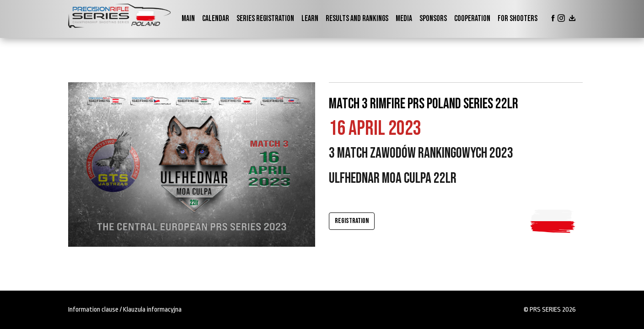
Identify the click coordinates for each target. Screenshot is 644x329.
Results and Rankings (357, 19)
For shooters (518, 19)
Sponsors (433, 19)
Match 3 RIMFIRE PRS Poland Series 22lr (424, 104)
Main (188, 19)
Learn (310, 19)
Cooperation (472, 19)
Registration (352, 221)
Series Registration (265, 19)
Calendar (216, 19)
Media (404, 19)
